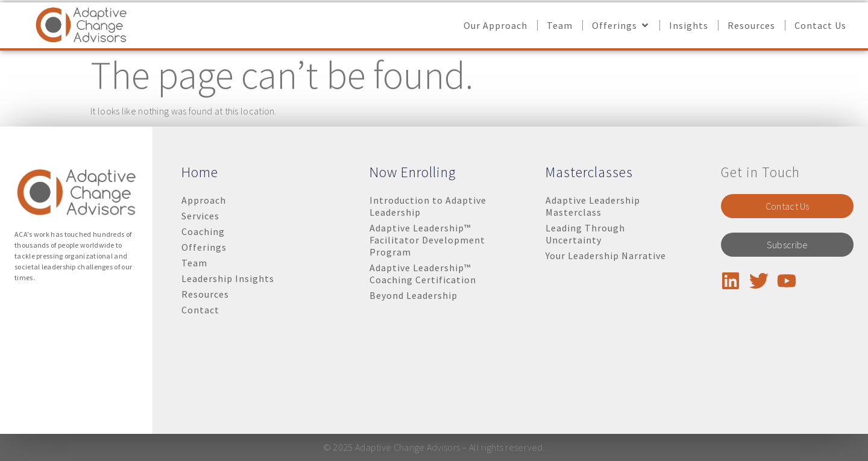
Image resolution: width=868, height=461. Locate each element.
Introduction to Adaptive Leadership (428, 206)
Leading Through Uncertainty (585, 234)
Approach (204, 200)
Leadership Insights (228, 278)
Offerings (204, 247)
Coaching (203, 231)
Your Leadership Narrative (606, 256)
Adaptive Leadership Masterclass (593, 206)
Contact (200, 310)
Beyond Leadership (414, 295)
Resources (205, 294)
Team (194, 263)
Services (200, 216)
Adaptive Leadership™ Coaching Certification (423, 274)
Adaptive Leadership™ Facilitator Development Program (427, 240)
